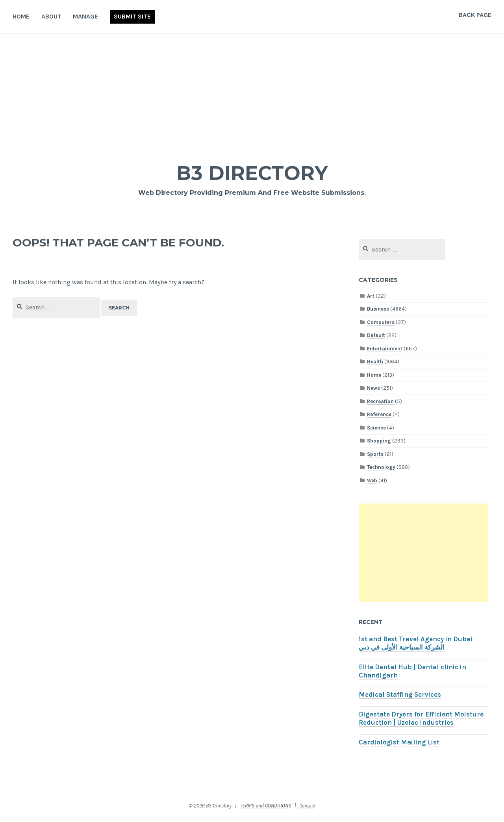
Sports (375, 454)
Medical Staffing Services (400, 695)
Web (372, 480)
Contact (307, 806)
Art (371, 296)
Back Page (475, 15)
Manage (85, 16)
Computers (381, 322)
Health (375, 362)
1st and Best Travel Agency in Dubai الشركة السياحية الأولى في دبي (416, 643)
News (373, 388)
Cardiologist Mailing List (399, 742)
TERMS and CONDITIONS (265, 806)
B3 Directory (252, 173)
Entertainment (385, 349)
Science (376, 428)
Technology (381, 467)
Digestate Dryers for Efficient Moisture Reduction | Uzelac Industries (421, 718)
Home (21, 16)
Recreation (380, 401)
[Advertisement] (252, 93)
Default (376, 335)
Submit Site (132, 16)
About (51, 16)
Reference (379, 414)
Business (378, 309)
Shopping (379, 441)
